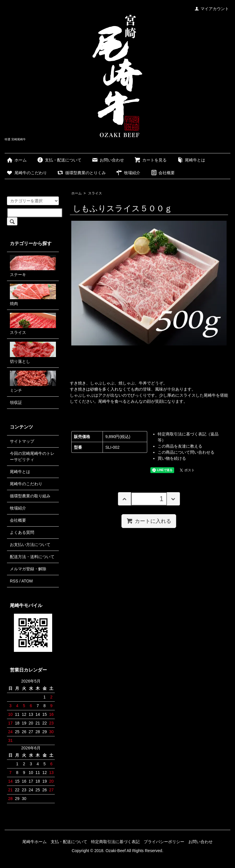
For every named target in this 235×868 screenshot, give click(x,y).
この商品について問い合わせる (186, 452)
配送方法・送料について (32, 557)
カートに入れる (149, 521)
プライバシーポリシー (164, 842)
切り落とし (33, 353)
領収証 (16, 402)
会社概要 (162, 173)
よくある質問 (22, 532)
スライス (95, 193)
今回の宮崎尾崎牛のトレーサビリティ (32, 456)
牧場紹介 (128, 173)
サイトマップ (22, 441)
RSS (14, 581)
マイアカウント (212, 9)
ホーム (16, 160)
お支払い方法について (30, 545)
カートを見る (150, 160)
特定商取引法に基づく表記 (115, 842)
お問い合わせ (108, 160)
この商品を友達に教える (180, 446)
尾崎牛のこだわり (27, 173)
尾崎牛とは (191, 160)
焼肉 (33, 295)
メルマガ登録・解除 (28, 569)
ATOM (27, 581)
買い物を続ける (172, 458)
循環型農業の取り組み (30, 496)
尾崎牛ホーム (34, 842)
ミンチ (33, 382)
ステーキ (33, 266)
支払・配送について (59, 160)
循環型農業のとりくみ (81, 173)
